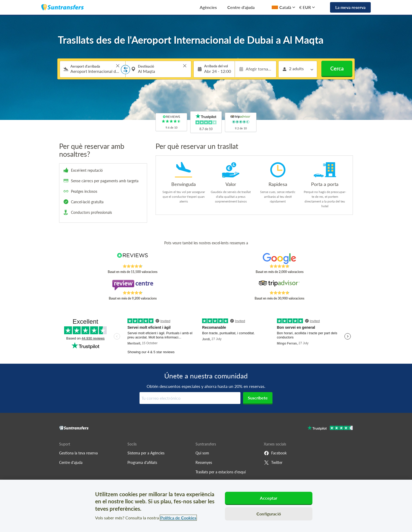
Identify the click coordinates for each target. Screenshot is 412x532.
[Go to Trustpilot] (330, 429)
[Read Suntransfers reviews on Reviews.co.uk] (133, 259)
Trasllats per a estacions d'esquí (221, 472)
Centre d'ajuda (241, 7)
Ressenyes (204, 462)
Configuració (269, 514)
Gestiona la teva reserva (78, 453)
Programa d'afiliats (142, 462)
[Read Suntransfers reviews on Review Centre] (133, 285)
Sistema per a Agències (146, 453)
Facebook (275, 453)
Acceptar (269, 498)
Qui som (202, 453)
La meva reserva (350, 7)
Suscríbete (258, 398)
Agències (208, 7)
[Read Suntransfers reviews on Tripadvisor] (279, 285)
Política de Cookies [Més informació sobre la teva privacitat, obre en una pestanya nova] (178, 518)
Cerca (337, 68)
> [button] (118, 66)
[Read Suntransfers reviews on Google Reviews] (279, 259)
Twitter (273, 463)
